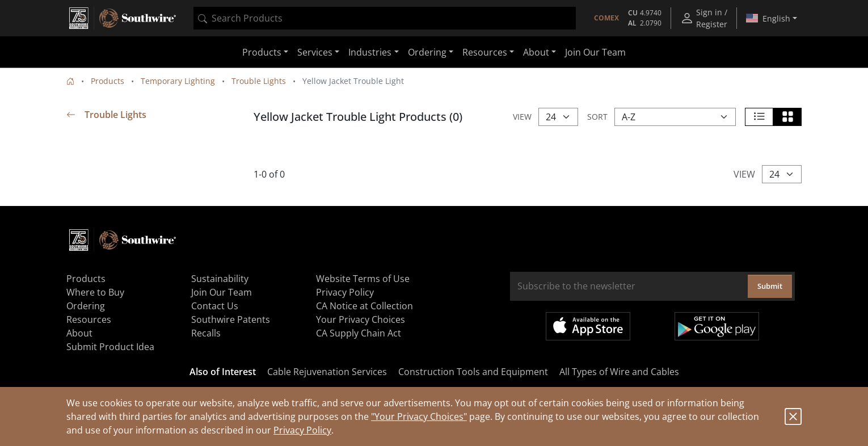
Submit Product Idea (110, 347)
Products (108, 81)
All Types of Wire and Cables (619, 372)
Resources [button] (485, 52)
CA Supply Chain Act (359, 333)
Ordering (86, 306)
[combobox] (385, 18)
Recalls (206, 333)
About (79, 333)
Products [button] (262, 52)
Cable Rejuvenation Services (327, 372)
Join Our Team (595, 52)
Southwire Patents (231, 319)
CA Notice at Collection (365, 306)
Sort (597, 117)
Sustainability (220, 279)
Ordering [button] (427, 52)
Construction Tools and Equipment (473, 372)
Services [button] (315, 52)
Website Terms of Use (363, 279)
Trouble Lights (259, 81)
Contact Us (215, 306)
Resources (89, 319)
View (522, 117)
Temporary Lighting (178, 81)
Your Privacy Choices (361, 319)
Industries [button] (370, 52)
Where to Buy (95, 292)
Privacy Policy (302, 430)
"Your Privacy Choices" (419, 416)
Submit (770, 286)
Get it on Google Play (717, 326)
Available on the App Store (588, 326)
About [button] (536, 52)
